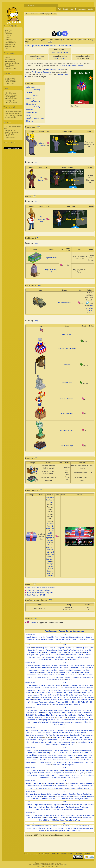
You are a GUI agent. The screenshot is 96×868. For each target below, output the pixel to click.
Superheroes (47, 688)
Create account (81, 9)
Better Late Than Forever (35, 826)
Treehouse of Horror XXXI (44, 788)
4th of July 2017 (83, 59)
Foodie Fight (88, 794)
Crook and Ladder (57, 715)
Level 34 (81, 655)
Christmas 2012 (84, 639)
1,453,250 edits (10, 82)
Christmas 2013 (75, 660)
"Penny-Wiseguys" (47, 639)
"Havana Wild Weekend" (40, 722)
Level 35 (88, 655)
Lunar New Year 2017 (63, 730)
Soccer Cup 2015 (33, 695)
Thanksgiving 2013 (46, 660)
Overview (33, 623)
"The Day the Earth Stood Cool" (66, 639)
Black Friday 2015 (44, 704)
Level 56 (29, 697)
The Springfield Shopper (13, 115)
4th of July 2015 (46, 695)
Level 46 (56, 677)
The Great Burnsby (82, 826)
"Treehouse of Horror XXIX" (46, 762)
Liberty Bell (67, 365)
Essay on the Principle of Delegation (40, 593)
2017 (26, 74)
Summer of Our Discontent (56, 828)
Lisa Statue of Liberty (67, 430)
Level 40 (54, 670)
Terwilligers (58, 690)
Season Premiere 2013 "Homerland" (42, 657)
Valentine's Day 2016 (33, 713)
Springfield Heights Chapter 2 (62, 704)
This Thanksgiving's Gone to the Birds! (40, 742)
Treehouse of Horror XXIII (70, 637)
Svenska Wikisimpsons (13, 112)
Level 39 (83, 668)
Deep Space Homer (56, 710)
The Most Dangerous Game (60, 722)
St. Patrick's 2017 (74, 733)
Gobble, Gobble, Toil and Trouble (81, 702)
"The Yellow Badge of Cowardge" (70, 670)
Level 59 (65, 702)
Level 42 (43, 673)
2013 (64, 645)
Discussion (35, 14)
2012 (64, 634)
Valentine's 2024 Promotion (66, 826)
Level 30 (87, 652)
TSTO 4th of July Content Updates (71, 66)
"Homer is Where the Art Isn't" (58, 753)
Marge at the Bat (33, 773)
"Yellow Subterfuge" (61, 660)
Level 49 (65, 685)
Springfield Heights (67, 695)
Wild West (81, 715)
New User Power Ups (39, 702)
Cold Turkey (55, 820)
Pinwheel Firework (67, 399)
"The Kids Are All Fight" (72, 690)
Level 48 (69, 680)
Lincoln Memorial (67, 383)
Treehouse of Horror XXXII (50, 799)
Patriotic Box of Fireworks (67, 348)
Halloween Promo (54, 702)
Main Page (9, 30)
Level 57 (57, 697)
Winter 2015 (78, 704)
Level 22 (82, 637)
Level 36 (79, 657)
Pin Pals (49, 735)
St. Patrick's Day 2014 (58, 668)
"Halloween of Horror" (70, 700)
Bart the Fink (31, 758)
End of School (74, 693)
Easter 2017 (41, 735)
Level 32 (57, 655)
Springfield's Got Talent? (34, 815)
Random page (10, 45)
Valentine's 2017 (36, 733)
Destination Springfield (80, 730)
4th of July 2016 (85, 717)
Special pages (10, 97)
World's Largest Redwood (51, 713)
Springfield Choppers (60, 794)
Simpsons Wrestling (87, 783)
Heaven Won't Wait (83, 815)
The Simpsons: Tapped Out (41, 72)
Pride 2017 (59, 737)
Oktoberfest (37, 700)
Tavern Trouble (48, 796)
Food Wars (50, 818)
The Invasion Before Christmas (63, 745)
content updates (64, 631)
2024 (64, 823)
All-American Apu (41, 219)
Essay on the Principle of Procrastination (41, 588)
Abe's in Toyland (73, 778)
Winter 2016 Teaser (76, 722)
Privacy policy (55, 854)
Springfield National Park (50, 540)
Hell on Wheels (69, 805)
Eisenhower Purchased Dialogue (39, 590)
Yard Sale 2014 (64, 673)
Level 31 (49, 655)
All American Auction (59, 778)
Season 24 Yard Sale (58, 652)
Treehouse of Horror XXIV (65, 657)
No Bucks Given (73, 783)
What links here (10, 93)
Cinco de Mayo (62, 755)
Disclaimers (78, 854)
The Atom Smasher (63, 809)
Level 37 (86, 657)
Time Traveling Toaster (60, 52)
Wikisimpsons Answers (13, 114)
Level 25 (29, 648)
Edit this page (45, 14)
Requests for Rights (12, 63)
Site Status (87, 854)
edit (38, 127)
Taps (79, 831)
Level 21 (42, 637)
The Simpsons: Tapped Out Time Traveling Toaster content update (50, 46)
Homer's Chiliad (49, 717)
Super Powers (53, 760)
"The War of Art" (73, 668)
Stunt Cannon (85, 737)
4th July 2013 (40, 655)
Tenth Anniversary (73, 807)
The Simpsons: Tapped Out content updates (55, 835)
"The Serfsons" (53, 740)
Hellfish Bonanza (86, 733)
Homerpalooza (31, 740)
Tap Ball (90, 693)
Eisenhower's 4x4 (65, 303)
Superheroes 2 (72, 717)
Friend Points (79, 665)
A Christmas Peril (77, 809)
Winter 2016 (88, 722)
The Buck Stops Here (34, 750)
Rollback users (10, 60)
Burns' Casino (67, 713)
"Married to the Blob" (33, 665)
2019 (64, 768)
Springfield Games (49, 720)
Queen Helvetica (33, 685)
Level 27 (41, 650)
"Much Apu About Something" (37, 710)
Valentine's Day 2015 (34, 688)
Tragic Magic (85, 807)
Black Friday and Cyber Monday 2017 (65, 742)
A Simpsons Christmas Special (63, 765)
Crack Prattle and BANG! (36, 595)
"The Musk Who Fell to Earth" (50, 685)
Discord (7, 67)
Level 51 (50, 690)
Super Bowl (53, 665)
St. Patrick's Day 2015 (78, 688)
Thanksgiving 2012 (32, 639)
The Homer (65, 688)
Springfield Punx (11, 130)
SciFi (58, 720)
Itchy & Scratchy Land (45, 758)
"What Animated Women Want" (57, 650)
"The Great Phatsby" (47, 730)
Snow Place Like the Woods (70, 820)
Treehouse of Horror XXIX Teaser (71, 760)
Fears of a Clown (51, 826)
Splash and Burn (43, 807)
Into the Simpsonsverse (63, 796)
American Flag (67, 334)
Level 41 (86, 670)
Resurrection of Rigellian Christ (47, 755)
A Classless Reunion (84, 770)
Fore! (43, 818)
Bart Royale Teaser (61, 750)
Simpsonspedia (10, 117)
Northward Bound (67, 799)
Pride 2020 (31, 786)
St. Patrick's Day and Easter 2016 (38, 715)
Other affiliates (10, 138)
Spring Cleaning (71, 715)
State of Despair (70, 770)
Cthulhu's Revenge (78, 775)
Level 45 (79, 675)
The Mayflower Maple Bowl (56, 831)
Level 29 (46, 652)
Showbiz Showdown (58, 807)
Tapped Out (9, 39)
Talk (60, 9)
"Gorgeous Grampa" (64, 648)
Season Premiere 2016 (70, 720)
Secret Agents (31, 735)
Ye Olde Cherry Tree (50, 559)
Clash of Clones (61, 675)
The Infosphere (10, 134)
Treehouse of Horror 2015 (52, 700)
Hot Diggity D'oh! (56, 805)
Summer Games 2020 (65, 786)
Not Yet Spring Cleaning (35, 770)
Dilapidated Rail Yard (33, 720)
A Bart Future (71, 831)
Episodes (8, 32)
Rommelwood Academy (60, 733)
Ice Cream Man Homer (83, 695)
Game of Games (68, 773)
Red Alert (29, 805)
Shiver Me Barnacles (68, 815)
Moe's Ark (43, 760)
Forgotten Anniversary (61, 735)
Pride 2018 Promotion (60, 758)
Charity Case (41, 828)
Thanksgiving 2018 (64, 762)
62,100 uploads (10, 80)
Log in (90, 9)
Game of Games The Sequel (46, 786)
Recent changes (10, 43)
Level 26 (53, 648)
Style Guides (9, 65)
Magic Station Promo (65, 740)
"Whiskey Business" (35, 652)
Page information (11, 102)
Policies (7, 58)
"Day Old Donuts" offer (75, 652)
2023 (64, 812)
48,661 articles (10, 78)
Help (6, 48)
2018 (64, 748)
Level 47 (75, 677)
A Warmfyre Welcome (52, 815)
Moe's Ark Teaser (32, 760)
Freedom (50, 502)
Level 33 (73, 655)
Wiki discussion (10, 69)
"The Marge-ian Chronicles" (83, 713)
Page (27, 14)
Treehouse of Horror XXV (43, 677)
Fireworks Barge (67, 446)
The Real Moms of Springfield (51, 773)
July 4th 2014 (52, 673)
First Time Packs (60, 724)
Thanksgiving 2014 (86, 677)
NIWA (7, 136)
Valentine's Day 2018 (85, 750)
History (54, 14)
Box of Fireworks (67, 414)
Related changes (11, 95)
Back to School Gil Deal (46, 675)
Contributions (68, 9)
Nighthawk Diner (51, 258)
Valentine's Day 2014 (66, 665)
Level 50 (56, 688)
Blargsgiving (59, 788)
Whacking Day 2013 (76, 650)
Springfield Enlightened (34, 796)
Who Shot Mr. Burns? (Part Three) (80, 755)
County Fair (42, 740)
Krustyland (65, 655)
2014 (64, 663)
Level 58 (64, 697)
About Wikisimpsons (67, 854)
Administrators (10, 61)
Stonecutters (34, 673)
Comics (7, 37)
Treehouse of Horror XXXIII (45, 809)
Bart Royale (74, 750)
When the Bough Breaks (84, 805)
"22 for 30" (47, 733)
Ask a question (10, 41)
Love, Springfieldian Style (54, 770)
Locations (8, 36)
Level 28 (88, 650)
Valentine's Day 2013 (41, 648)
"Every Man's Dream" (76, 697)
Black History (48, 783)
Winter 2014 (61, 680)
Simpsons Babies (44, 775)
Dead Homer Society (12, 132)
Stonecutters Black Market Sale (81, 685)
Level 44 (72, 675)
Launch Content (32, 637)
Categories (29, 835)
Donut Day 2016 (60, 717)
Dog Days (33, 807)
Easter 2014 (45, 670)
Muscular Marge (46, 697)
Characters (9, 34)
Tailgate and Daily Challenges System (78, 710)
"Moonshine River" (53, 637)
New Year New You (33, 794)
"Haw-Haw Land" (48, 750)
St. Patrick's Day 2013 (80, 648)
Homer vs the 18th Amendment (38, 753)
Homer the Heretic (32, 730)
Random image (10, 46)
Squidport (31, 655)
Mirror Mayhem (61, 818)
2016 (64, 707)
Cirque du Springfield (41, 805)
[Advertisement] (13, 183)
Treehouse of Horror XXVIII (83, 740)
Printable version (11, 99)
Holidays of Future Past (34, 783)
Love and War (46, 794)
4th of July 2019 (80, 773)
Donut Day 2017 (37, 59)
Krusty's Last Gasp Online (61, 775)
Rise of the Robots (75, 794)
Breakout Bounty (79, 796)
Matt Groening (65, 677)
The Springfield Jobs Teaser (79, 753)
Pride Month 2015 (61, 693)
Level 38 (44, 665)
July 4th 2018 (71, 758)
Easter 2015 (41, 690)
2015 (64, 683)
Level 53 (50, 693)
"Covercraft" (51, 680)
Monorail (36, 697)
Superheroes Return (71, 737)
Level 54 (83, 693)
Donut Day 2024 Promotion (74, 828)
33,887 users (9, 84)
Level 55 (56, 695)
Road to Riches (60, 59)
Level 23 (89, 637)
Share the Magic (60, 783)
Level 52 (84, 690)
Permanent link (10, 100)
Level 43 (74, 673)
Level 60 (39, 717)
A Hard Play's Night (74, 818)
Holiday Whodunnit (81, 799)
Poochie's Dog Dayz (84, 758)
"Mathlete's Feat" (40, 693)
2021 (64, 791)
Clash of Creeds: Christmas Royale (77, 788)
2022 (64, 802)
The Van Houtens (81, 786)
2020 (64, 781)
